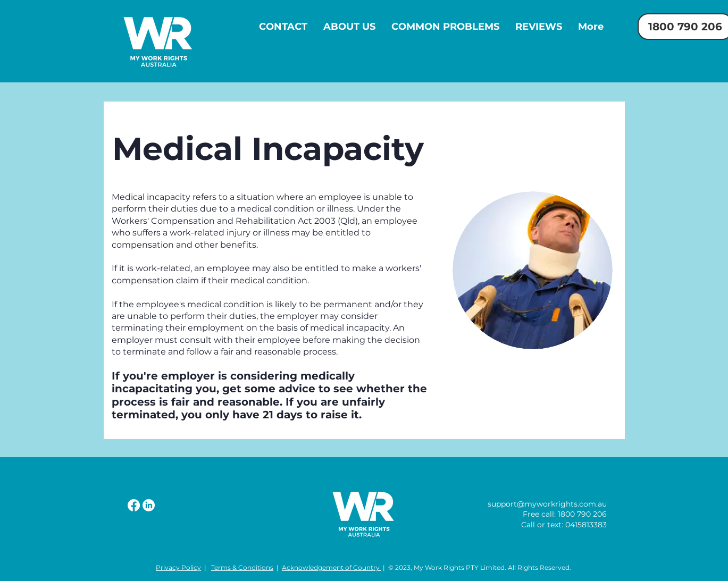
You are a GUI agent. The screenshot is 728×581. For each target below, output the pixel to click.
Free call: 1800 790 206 (565, 514)
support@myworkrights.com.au (547, 504)
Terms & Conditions (242, 567)
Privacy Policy (178, 567)
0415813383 (586, 525)
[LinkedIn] (149, 505)
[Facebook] (134, 505)
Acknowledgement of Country (332, 567)
